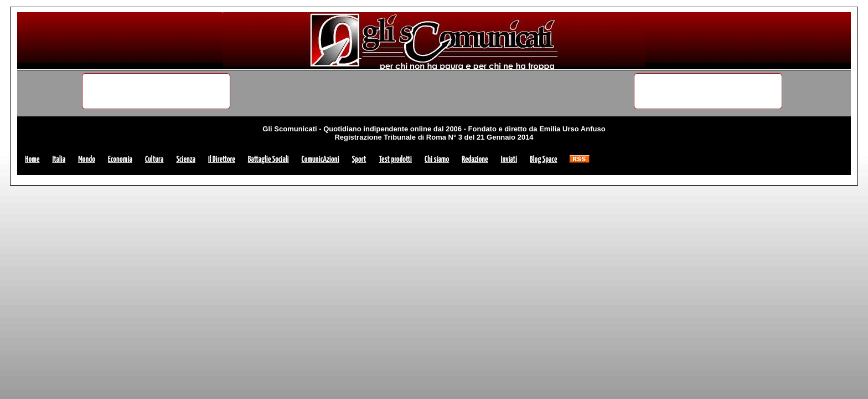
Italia (59, 159)
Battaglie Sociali (268, 159)
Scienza (186, 159)
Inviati (509, 159)
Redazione (475, 159)
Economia (120, 159)
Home (32, 159)
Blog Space (543, 159)
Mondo (87, 159)
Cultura (154, 159)
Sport (359, 159)
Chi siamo (437, 159)
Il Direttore (222, 159)
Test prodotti (395, 159)
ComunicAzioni (321, 159)
